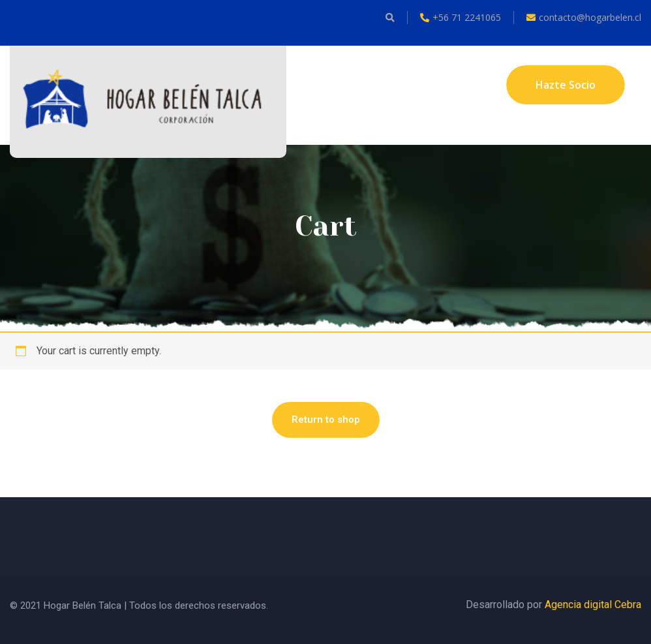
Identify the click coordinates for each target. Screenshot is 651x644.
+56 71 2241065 (461, 17)
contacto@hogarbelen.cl (584, 17)
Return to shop (326, 420)
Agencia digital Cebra (593, 605)
